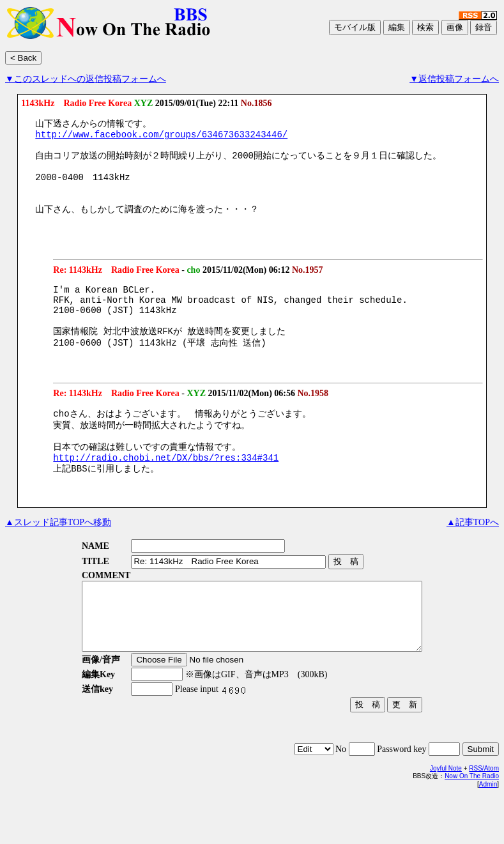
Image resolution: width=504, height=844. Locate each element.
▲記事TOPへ (473, 556)
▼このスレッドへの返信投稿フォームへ (86, 79)
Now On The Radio (472, 823)
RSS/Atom (484, 816)
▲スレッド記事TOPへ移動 (58, 556)
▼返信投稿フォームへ (454, 79)
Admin (488, 832)
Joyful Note (446, 816)
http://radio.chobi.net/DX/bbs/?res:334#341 (166, 490)
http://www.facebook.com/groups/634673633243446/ (161, 137)
